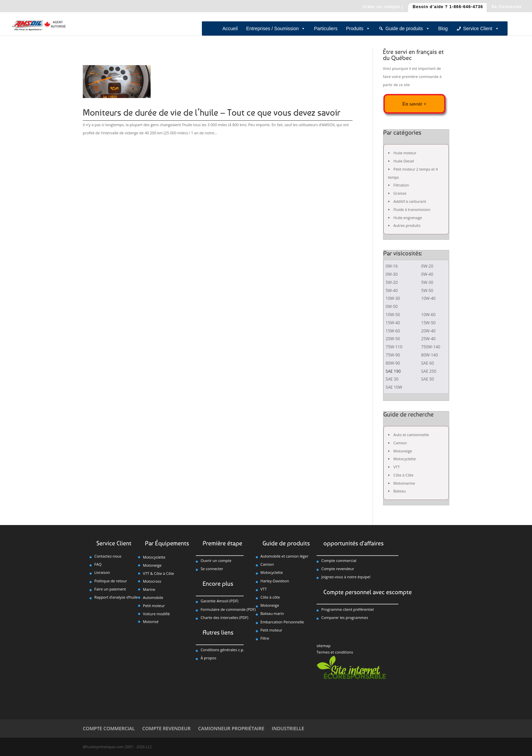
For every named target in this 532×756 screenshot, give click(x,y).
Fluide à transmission (412, 209)
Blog (443, 28)
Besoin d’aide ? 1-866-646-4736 (448, 7)
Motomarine (404, 483)
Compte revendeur (338, 569)
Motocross (152, 581)
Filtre (265, 638)
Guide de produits (408, 28)
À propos (208, 658)
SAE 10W (394, 387)
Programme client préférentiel (348, 609)
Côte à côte (270, 597)
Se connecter (212, 569)
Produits (358, 28)
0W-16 (392, 266)
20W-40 (428, 331)
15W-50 (428, 323)
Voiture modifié (156, 614)
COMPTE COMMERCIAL (109, 728)
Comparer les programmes (345, 617)
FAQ (98, 564)
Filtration (401, 185)
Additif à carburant (410, 201)
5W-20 (392, 282)
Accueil (230, 28)
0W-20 (427, 266)
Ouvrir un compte (216, 560)
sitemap (324, 646)
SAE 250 (429, 371)
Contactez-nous (108, 556)
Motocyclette (405, 459)
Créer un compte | (383, 7)
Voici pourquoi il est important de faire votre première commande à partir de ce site (412, 76)
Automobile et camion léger (284, 556)
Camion (400, 443)
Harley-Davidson (275, 581)
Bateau (400, 491)
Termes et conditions (335, 652)
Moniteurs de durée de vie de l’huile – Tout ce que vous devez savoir (212, 113)
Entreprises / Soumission (276, 28)
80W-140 (429, 355)
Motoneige (403, 451)
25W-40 (428, 339)
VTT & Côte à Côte (158, 573)
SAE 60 (427, 363)
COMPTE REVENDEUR (166, 728)
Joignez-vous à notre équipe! (346, 577)
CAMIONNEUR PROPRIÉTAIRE (231, 728)
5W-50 (427, 290)
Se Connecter (507, 7)
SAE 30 (392, 379)
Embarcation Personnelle (282, 622)
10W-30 (393, 298)
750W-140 (431, 347)
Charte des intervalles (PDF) (224, 617)
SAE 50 (427, 379)
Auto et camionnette (411, 435)
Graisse (400, 193)
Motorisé (151, 622)
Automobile (153, 597)
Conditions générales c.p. (222, 650)
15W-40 (393, 323)
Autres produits (407, 225)
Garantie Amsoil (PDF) (219, 601)
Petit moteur (154, 606)
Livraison (102, 572)
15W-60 (393, 331)
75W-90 (393, 355)
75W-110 (394, 347)
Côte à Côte (404, 475)
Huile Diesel (404, 161)
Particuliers (326, 28)
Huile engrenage (408, 218)
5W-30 (427, 282)
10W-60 (428, 315)
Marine (149, 589)
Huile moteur (405, 153)
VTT (397, 467)
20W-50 (393, 339)
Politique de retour (111, 581)
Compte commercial (339, 560)
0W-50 (392, 306)
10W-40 (428, 298)
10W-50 (393, 315)
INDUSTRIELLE (288, 728)
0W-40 (427, 274)
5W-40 (392, 290)
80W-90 (393, 363)
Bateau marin (272, 613)
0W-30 (392, 274)
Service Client (481, 28)
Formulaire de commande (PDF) (228, 609)
